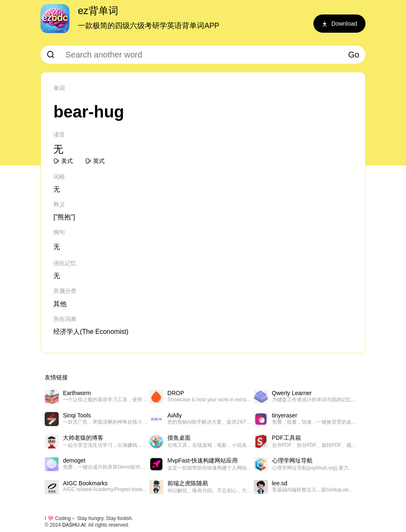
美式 (63, 161)
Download (339, 24)
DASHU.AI (74, 525)
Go (354, 55)
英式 (95, 161)
